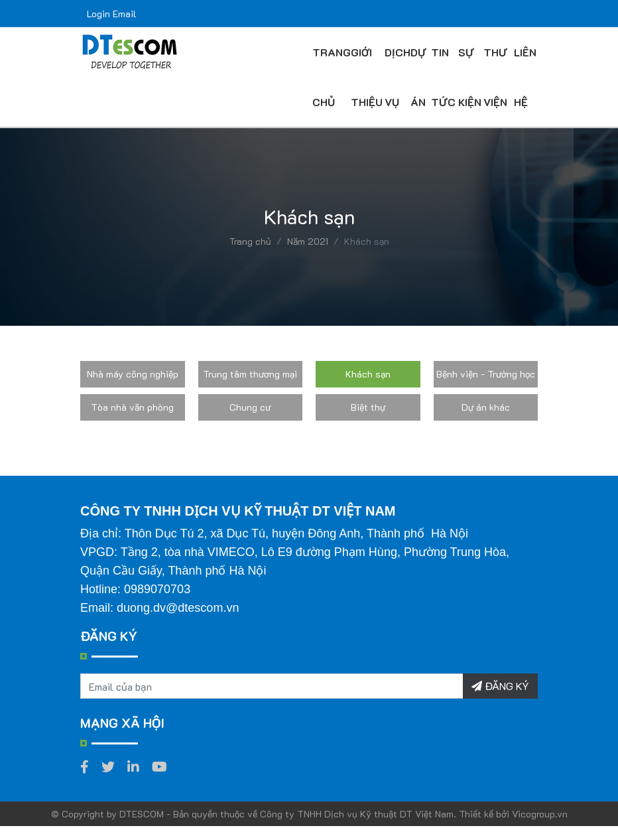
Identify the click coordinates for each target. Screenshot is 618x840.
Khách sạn (368, 374)
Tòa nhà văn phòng (132, 407)
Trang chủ (250, 241)
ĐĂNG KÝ (500, 686)
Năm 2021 (308, 241)
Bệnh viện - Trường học (486, 374)
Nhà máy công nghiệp (133, 374)
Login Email (112, 14)
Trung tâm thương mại (250, 374)
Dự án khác (486, 407)
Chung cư (250, 407)
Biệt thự (368, 407)
